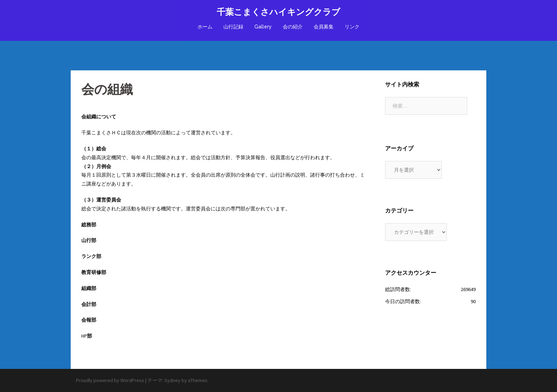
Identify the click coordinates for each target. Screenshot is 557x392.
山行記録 (233, 27)
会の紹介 (293, 27)
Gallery (263, 27)
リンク (352, 27)
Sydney (172, 380)
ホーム (205, 27)
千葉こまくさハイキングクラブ (278, 12)
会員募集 (324, 27)
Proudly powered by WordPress (110, 380)
